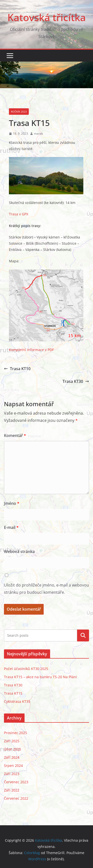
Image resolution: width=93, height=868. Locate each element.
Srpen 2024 (13, 766)
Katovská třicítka (47, 17)
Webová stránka (19, 552)
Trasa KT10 (17, 369)
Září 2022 (12, 790)
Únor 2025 (13, 749)
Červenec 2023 (16, 782)
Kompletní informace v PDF (31, 350)
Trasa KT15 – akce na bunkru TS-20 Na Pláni (40, 677)
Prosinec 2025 (15, 733)
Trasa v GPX (19, 214)
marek (38, 134)
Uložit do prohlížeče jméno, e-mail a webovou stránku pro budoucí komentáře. (46, 589)
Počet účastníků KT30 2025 (26, 669)
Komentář (15, 435)
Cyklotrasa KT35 (17, 701)
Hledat (83, 635)
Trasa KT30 (76, 381)
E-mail (11, 527)
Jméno (12, 503)
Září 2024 (12, 757)
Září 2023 (12, 774)
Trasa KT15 (13, 693)
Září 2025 (12, 741)
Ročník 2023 (19, 112)
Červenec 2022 (16, 798)
